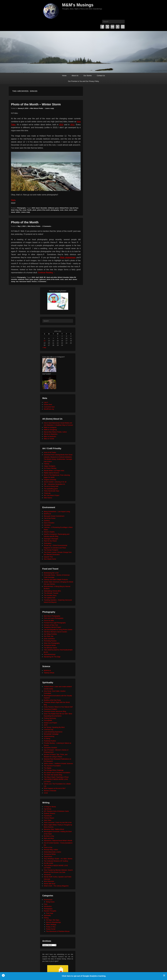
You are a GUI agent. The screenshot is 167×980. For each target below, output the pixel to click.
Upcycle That (48, 557)
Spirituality (47, 915)
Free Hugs (50, 913)
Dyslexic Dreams (50, 813)
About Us (75, 76)
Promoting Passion (50, 641)
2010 (61, 125)
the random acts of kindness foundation (57, 773)
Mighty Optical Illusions (52, 473)
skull (70, 279)
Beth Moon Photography (52, 616)
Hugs (13, 200)
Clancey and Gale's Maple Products (56, 580)
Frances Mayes (49, 818)
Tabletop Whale (49, 673)
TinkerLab (47, 493)
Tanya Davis (48, 856)
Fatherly (47, 464)
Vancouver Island (25, 282)
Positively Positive (50, 741)
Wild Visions (48, 498)
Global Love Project (50, 723)
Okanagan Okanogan (51, 539)
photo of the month (43, 210)
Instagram (123, 27)
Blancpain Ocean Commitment (54, 516)
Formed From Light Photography (55, 623)
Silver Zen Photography (52, 643)
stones (75, 279)
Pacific (30, 210)
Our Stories (88, 76)
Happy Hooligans (50, 466)
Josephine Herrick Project (52, 627)
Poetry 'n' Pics (51, 927)
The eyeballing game (51, 489)
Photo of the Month (25, 222)
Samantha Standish (50, 748)
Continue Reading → (47, 273)
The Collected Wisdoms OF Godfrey (56, 861)
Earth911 (47, 521)
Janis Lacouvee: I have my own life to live (58, 822)
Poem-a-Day (48, 847)
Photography (21, 208)
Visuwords (47, 875)
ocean (24, 210)
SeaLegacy (48, 543)
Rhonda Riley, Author (51, 850)
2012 (72, 125)
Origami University (50, 480)
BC (45, 277)
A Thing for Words (50, 807)
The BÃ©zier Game (50, 648)
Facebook (102, 27)
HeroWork (47, 525)
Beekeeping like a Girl (51, 573)
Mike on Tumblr (49, 439)
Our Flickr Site (49, 636)
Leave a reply (50, 108)
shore (66, 210)
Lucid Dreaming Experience (53, 732)
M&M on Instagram (50, 427)
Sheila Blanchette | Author (52, 852)
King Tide (18, 210)
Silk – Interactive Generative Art (54, 484)
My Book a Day (49, 836)
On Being (47, 739)
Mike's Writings (51, 924)
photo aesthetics (49, 639)
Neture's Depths (49, 532)
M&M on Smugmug (50, 430)
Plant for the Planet (50, 541)
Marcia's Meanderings (54, 922)
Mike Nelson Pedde (37, 108)
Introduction (48, 906)
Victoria (34, 282)
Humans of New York (51, 625)
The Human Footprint (51, 550)
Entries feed (48, 405)
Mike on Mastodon (50, 436)
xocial (46, 793)
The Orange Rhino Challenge (54, 770)
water (75, 210)
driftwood (51, 208)
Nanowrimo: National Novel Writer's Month (58, 841)
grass (57, 208)
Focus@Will (48, 720)
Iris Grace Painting (50, 468)
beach (38, 208)
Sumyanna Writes (50, 645)
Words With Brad (50, 884)
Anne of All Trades (50, 452)
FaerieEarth (48, 816)
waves (13, 212)
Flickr (112, 27)
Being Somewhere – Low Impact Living (57, 512)
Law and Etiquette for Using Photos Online (58, 630)
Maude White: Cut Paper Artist (54, 471)
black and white (52, 277)
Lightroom (42, 279)
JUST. (46, 725)
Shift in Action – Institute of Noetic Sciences (58, 763)
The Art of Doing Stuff (51, 486)
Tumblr (118, 27)
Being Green (50, 902)
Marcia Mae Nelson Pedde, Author (55, 432)
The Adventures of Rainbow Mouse (58, 931)
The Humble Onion (50, 595)
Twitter (107, 27)
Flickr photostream (68, 257)
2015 (33, 208)
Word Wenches (49, 881)
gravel (36, 279)
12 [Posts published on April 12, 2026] (45, 341)
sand (66, 279)
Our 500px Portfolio (50, 634)
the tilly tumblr (48, 863)
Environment (48, 900)
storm (71, 210)
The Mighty (48, 768)
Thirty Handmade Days (52, 491)
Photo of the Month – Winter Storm (36, 104)
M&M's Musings (78, 5)
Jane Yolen (48, 820)
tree (17, 282)
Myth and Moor (49, 838)
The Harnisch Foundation (52, 766)
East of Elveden (49, 523)
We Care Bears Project (52, 495)
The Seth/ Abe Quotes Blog (53, 775)
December (44, 208)
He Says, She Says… (53, 920)
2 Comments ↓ (47, 226)
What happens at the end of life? (55, 788)
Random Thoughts (50, 911)
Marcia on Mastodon (51, 434)
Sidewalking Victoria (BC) (52, 591)
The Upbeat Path (50, 598)
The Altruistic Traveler (51, 593)
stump (13, 282)
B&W (41, 277)
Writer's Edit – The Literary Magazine (56, 886)
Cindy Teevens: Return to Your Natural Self (58, 707)
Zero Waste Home (50, 559)
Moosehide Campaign (51, 734)
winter (18, 212)
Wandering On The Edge (52, 657)
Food (46, 904)
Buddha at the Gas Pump (52, 700)
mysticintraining (49, 736)
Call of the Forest (50, 518)
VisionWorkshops (50, 654)
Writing (46, 918)
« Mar (44, 348)
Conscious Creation (50, 709)
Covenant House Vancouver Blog (55, 711)
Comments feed (49, 407)
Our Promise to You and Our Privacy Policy (84, 81)
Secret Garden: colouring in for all (55, 482)
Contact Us (101, 76)
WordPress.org (49, 409)
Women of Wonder (50, 791)
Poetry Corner (51, 929)
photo (34, 210)
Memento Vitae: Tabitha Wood (54, 829)
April (37, 277)
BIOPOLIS (47, 514)
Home (64, 76)
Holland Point (64, 208)
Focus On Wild (49, 621)
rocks (62, 210)
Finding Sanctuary (50, 718)
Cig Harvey (48, 809)
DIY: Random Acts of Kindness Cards (56, 811)
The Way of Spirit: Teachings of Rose (56, 777)
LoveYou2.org (48, 729)
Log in (46, 402)
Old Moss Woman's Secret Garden (55, 632)
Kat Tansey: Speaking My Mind (54, 727)
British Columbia (63, 277)
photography (55, 210)
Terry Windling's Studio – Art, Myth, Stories (58, 859)
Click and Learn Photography (54, 618)
